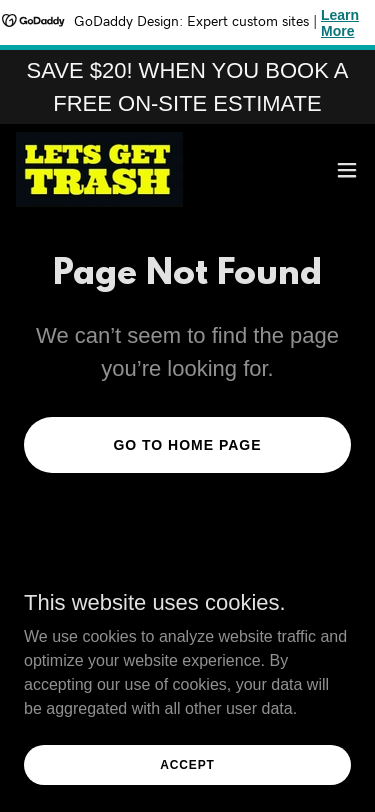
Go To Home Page (187, 445)
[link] (99, 169)
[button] (347, 170)
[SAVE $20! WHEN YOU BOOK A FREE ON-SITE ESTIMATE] (187, 87)
